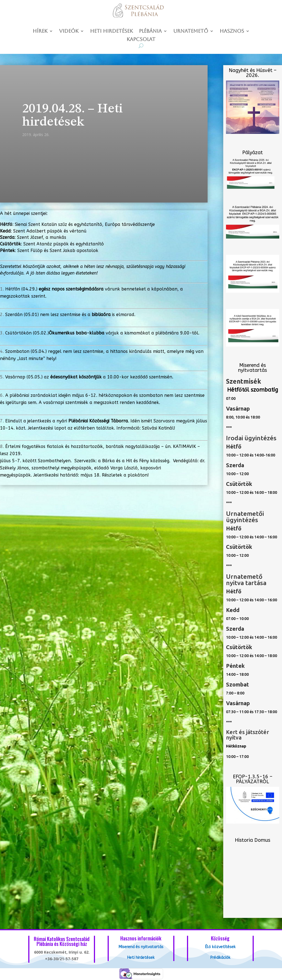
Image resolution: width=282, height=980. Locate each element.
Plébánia (150, 31)
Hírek (40, 31)
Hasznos (232, 31)
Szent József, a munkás (42, 237)
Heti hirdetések (111, 31)
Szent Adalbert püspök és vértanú (50, 231)
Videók (69, 31)
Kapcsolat (141, 40)
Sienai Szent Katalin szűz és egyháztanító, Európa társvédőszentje (85, 224)
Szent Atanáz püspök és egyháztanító (64, 244)
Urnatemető (191, 31)
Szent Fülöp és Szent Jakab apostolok (58, 250)
